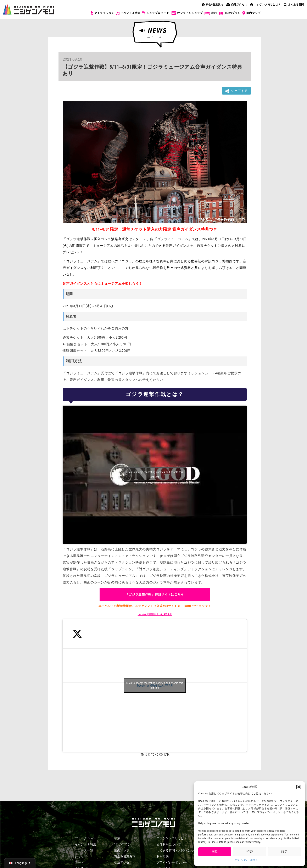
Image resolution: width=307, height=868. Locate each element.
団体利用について (169, 844)
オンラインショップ (187, 13)
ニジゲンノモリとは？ (265, 5)
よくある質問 (294, 5)
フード (79, 862)
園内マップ (252, 13)
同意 (215, 852)
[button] (299, 787)
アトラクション (102, 13)
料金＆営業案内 (125, 856)
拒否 (250, 852)
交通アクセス (237, 5)
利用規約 (163, 856)
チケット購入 (285, 16)
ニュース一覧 (84, 850)
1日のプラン (230, 13)
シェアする (236, 91)
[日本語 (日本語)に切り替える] (20, 863)
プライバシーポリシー (248, 860)
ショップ (81, 856)
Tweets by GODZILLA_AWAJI (155, 686)
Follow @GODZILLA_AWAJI (155, 614)
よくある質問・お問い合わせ (176, 850)
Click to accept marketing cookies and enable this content (155, 475)
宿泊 (211, 13)
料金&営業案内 (213, 5)
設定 (284, 852)
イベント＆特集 (128, 13)
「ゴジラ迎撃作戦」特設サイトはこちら (155, 594)
